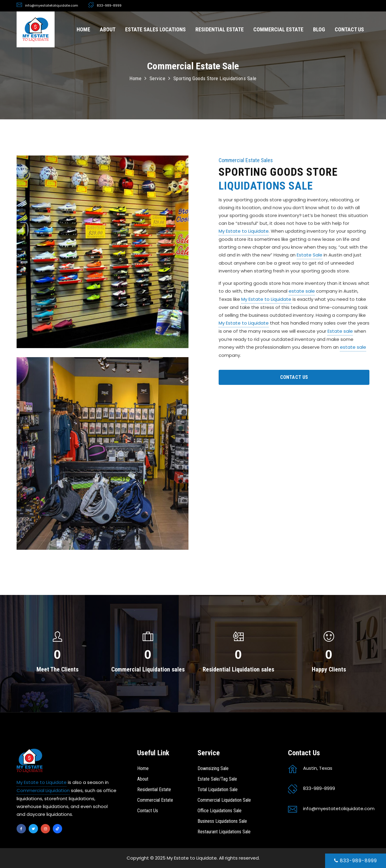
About (143, 779)
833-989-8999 (356, 861)
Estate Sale (310, 255)
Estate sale (340, 331)
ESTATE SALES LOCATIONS (155, 29)
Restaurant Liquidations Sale (224, 832)
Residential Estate (154, 789)
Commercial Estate (155, 800)
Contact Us (148, 811)
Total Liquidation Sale (218, 789)
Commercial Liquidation (43, 790)
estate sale (302, 291)
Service (158, 78)
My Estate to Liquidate (244, 231)
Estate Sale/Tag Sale (217, 779)
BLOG (319, 29)
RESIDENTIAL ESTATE (220, 29)
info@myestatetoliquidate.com (52, 5)
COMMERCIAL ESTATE (278, 29)
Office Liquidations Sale (220, 811)
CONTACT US (349, 29)
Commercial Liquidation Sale (224, 800)
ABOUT (108, 29)
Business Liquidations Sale (222, 821)
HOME (83, 29)
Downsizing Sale (213, 768)
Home (135, 78)
